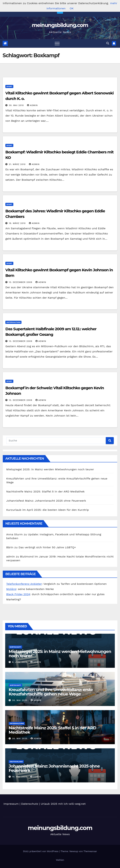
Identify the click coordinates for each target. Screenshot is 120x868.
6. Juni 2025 (20, 662)
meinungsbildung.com (60, 25)
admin (32, 105)
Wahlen (60, 860)
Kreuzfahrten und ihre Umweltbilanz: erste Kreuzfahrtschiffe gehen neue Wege (51, 692)
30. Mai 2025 (20, 700)
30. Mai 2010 (17, 105)
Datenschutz (30, 804)
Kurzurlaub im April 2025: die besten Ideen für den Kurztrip (48, 510)
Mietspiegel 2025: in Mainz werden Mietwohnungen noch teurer (50, 469)
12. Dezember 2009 (21, 400)
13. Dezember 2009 (21, 282)
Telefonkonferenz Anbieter (24, 584)
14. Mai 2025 (20, 777)
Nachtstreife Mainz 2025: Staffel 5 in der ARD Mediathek (45, 491)
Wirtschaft (15, 647)
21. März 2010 (18, 164)
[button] (108, 43)
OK (72, 8)
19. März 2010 (18, 223)
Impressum (11, 804)
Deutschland (16, 762)
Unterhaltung (13, 322)
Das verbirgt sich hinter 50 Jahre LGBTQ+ (47, 547)
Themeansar (90, 851)
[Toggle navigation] (57, 43)
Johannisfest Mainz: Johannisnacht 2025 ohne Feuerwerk (46, 501)
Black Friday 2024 (18, 594)
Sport (9, 86)
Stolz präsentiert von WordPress (41, 851)
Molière (11, 589)
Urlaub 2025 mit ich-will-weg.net (63, 804)
